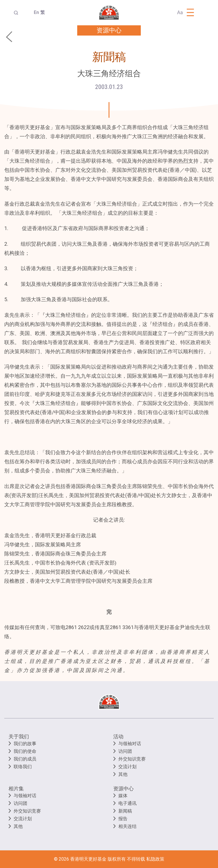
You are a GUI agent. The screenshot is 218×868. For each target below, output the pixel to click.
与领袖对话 (130, 744)
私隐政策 (155, 859)
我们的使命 (25, 751)
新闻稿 (125, 811)
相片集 (16, 789)
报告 (123, 819)
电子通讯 (127, 803)
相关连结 (127, 826)
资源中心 (123, 789)
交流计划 (127, 767)
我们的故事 (25, 744)
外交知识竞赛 (132, 759)
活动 (118, 736)
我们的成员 (25, 759)
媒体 (123, 796)
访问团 (125, 751)
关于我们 (19, 736)
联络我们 (23, 767)
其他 (123, 774)
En (35, 12)
